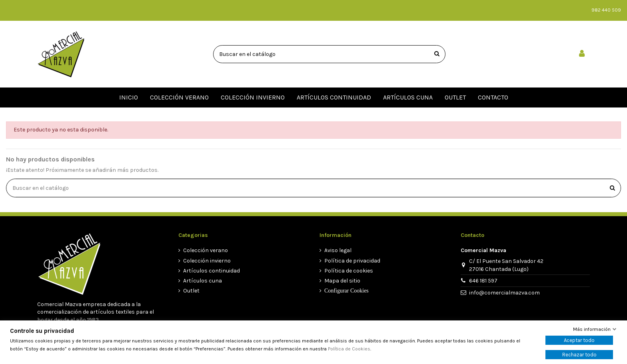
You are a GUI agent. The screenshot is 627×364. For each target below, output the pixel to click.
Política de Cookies (349, 349)
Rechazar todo (579, 355)
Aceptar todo (579, 340)
